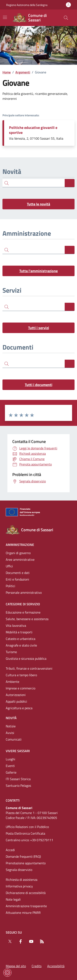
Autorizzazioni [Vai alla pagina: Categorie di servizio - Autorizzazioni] (16, 695)
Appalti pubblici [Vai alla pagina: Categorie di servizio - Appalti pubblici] (16, 701)
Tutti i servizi (39, 328)
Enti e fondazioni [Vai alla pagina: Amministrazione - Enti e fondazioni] (17, 579)
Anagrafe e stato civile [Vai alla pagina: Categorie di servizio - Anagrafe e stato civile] (21, 645)
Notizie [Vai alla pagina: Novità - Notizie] (11, 726)
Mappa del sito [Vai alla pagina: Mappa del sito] (16, 966)
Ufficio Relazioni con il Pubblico (27, 827)
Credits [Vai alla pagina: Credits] (37, 966)
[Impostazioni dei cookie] (7, 973)
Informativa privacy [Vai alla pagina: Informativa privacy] (19, 886)
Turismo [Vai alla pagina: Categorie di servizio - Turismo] (11, 652)
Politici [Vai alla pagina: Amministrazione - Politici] (10, 586)
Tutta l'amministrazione (38, 271)
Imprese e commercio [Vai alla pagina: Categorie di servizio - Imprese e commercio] (21, 688)
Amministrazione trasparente (26, 906)
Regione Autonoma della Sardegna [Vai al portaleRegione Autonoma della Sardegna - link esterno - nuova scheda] (27, 5)
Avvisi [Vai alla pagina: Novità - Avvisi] (10, 733)
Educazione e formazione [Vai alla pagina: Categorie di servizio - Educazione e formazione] (23, 612)
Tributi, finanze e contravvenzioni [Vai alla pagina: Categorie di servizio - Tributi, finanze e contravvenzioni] (29, 668)
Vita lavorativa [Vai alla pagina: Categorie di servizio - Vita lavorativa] (16, 625)
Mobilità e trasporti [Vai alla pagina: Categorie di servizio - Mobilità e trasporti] (19, 632)
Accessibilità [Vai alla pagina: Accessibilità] (56, 966)
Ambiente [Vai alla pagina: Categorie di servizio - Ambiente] (13, 682)
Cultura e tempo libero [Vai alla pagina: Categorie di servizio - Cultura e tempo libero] (21, 675)
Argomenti (23, 72)
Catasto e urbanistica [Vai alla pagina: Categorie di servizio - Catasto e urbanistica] (21, 639)
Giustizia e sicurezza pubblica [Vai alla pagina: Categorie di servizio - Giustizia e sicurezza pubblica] (26, 658)
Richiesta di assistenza (22, 880)
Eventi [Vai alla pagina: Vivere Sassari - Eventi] (10, 766)
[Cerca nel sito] (66, 18)
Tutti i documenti (39, 385)
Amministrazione (20, 545)
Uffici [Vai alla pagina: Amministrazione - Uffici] (9, 566)
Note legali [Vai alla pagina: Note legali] (13, 899)
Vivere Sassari (18, 751)
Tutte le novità (38, 204)
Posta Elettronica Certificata (25, 833)
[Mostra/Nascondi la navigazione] (5, 17)
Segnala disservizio (19, 870)
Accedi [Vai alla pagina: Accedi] (10, 850)
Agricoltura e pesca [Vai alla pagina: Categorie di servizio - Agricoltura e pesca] (19, 708)
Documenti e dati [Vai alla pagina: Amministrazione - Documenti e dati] (18, 573)
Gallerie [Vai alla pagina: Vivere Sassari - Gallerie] (11, 772)
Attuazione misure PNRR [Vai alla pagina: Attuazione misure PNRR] (23, 913)
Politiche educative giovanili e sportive (33, 130)
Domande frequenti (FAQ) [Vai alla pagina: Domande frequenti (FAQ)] (23, 856)
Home (7, 72)
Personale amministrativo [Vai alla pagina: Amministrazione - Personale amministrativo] (24, 592)
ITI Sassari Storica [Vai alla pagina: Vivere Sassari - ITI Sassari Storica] (18, 779)
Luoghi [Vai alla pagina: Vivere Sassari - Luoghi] (10, 759)
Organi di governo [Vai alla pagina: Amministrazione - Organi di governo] (18, 553)
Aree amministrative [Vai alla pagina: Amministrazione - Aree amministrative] (20, 559)
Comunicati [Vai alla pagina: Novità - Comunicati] (14, 739)
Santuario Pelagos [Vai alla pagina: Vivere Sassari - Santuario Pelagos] (18, 786)
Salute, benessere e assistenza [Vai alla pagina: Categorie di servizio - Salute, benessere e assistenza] (27, 619)
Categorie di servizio (23, 604)
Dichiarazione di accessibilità (26, 893)
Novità (11, 718)
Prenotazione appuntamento (26, 863)
